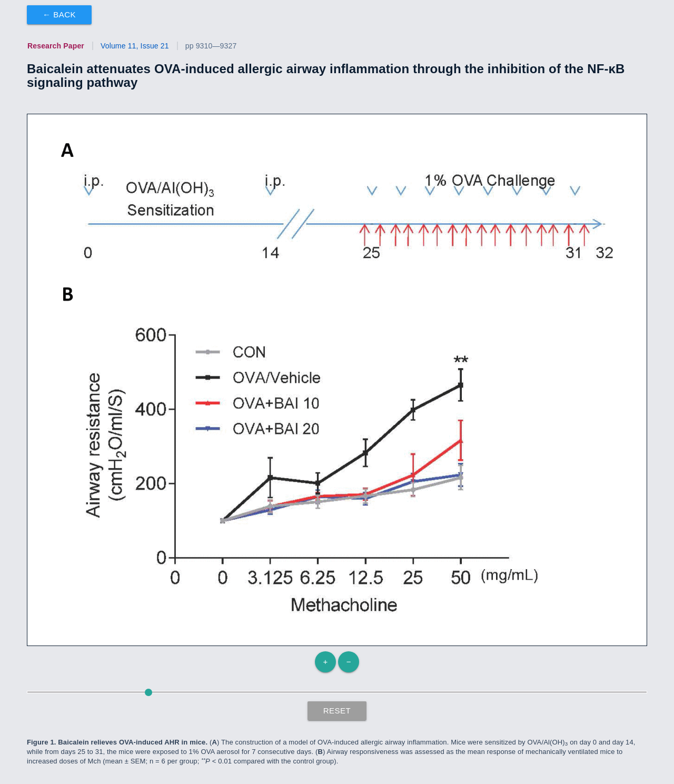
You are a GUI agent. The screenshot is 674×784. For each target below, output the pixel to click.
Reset (337, 711)
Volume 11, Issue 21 (135, 46)
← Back (59, 14)
